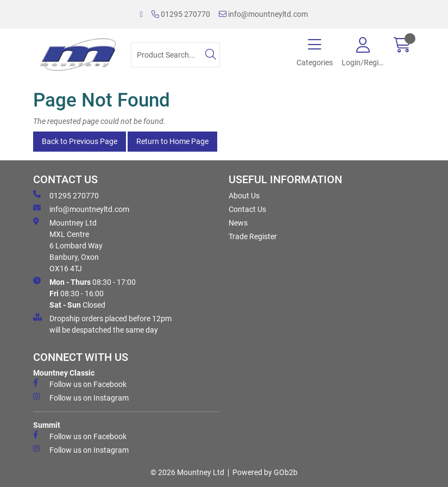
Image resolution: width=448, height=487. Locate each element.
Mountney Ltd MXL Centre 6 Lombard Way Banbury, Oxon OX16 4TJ (68, 245)
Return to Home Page (172, 141)
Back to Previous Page (80, 141)
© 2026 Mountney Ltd (187, 472)
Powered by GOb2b (265, 472)
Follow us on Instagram (81, 397)
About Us (244, 196)
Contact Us (247, 209)
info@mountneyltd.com (263, 14)
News (238, 223)
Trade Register (253, 236)
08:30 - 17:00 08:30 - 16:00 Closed (84, 293)
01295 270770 (181, 14)
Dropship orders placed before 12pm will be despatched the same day (102, 324)
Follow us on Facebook (80, 384)
